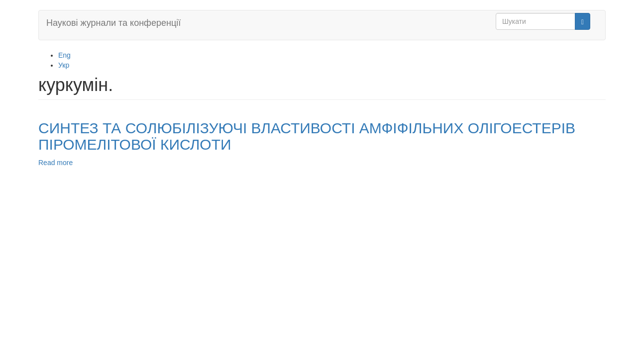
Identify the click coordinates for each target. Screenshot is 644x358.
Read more (55, 163)
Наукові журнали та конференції (113, 23)
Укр (64, 65)
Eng (64, 55)
